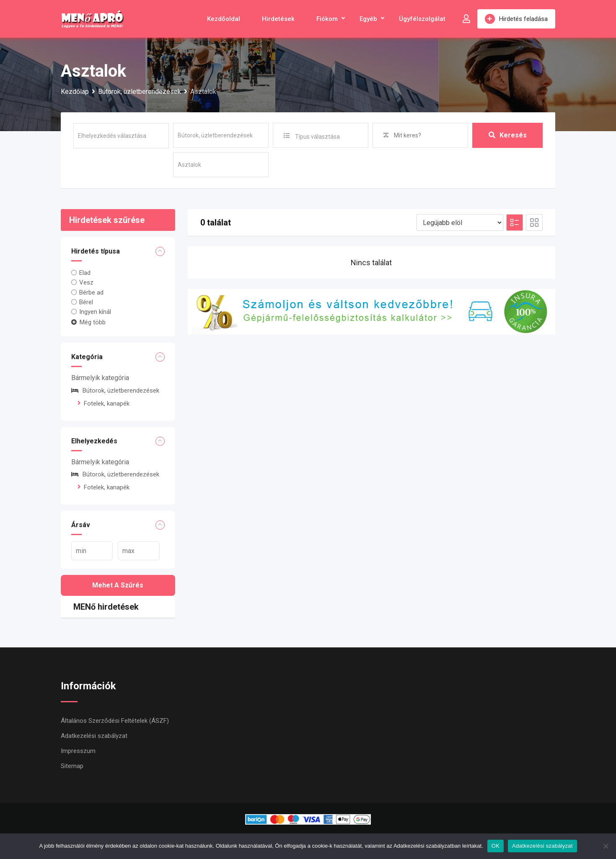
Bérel (86, 302)
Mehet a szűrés (118, 585)
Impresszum (78, 751)
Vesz (86, 282)
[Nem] (606, 846)
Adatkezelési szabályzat (94, 736)
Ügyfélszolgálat (422, 19)
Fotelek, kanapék (107, 404)
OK (496, 846)
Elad (85, 273)
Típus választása (317, 137)
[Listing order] (460, 223)
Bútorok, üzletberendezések (115, 391)
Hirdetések (278, 19)
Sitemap (72, 766)
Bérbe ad (91, 292)
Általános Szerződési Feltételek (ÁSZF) (115, 721)
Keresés (508, 135)
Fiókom (327, 19)
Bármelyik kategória (100, 378)
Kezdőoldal (224, 19)
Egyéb (368, 19)
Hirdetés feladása (516, 19)
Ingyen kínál (95, 312)
